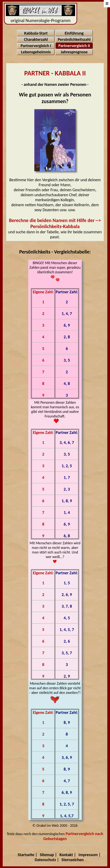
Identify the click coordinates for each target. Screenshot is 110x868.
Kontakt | (68, 855)
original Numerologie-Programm (41, 14)
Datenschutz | (47, 860)
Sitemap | (48, 855)
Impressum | (90, 855)
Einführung (74, 33)
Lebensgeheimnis (36, 52)
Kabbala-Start (36, 33)
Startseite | (27, 855)
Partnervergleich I (36, 46)
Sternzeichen (73, 860)
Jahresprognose (74, 52)
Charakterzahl (36, 39)
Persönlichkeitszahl (74, 39)
